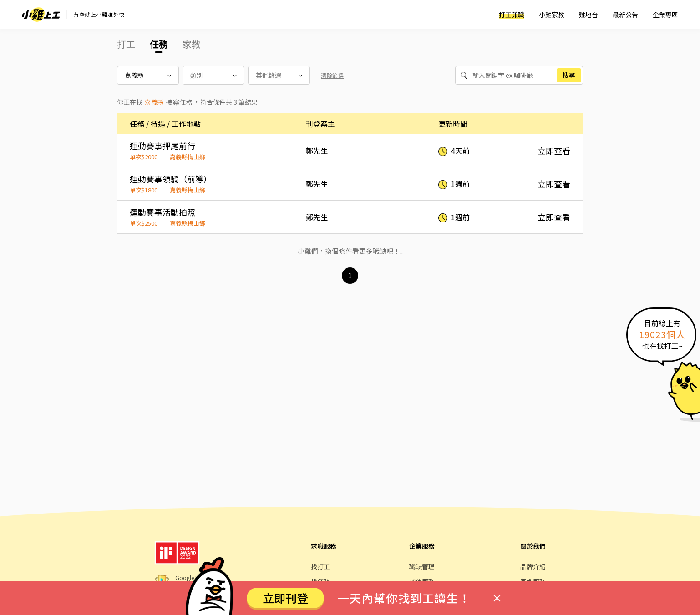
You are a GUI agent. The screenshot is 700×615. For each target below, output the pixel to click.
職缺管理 (422, 566)
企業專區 (665, 15)
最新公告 (625, 15)
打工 (126, 44)
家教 (192, 44)
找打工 (320, 566)
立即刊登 (285, 598)
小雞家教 (552, 15)
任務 (159, 44)
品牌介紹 (533, 566)
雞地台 (588, 15)
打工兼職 (512, 15)
